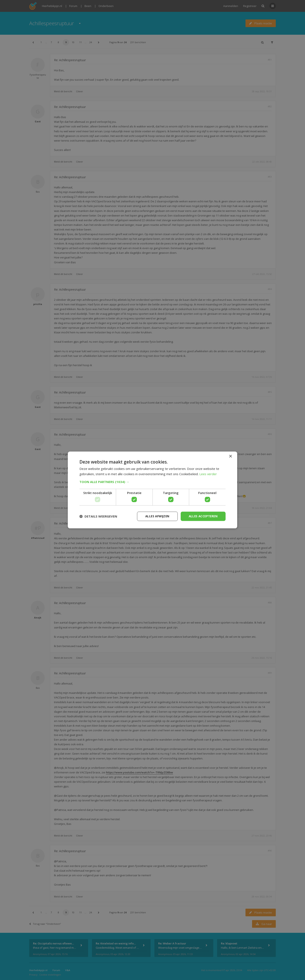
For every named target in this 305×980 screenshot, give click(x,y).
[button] (152, 482)
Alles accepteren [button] (202, 516)
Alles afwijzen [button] (155, 516)
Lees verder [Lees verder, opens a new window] (208, 474)
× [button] (230, 456)
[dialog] (152, 490)
